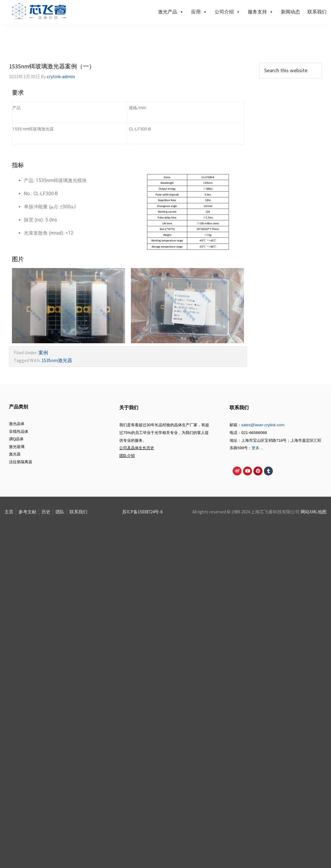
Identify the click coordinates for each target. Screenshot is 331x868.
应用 (199, 12)
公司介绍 (228, 12)
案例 (43, 353)
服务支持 (261, 12)
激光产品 (171, 12)
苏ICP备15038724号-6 (142, 512)
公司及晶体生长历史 (137, 448)
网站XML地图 (314, 512)
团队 (60, 512)
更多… (257, 448)
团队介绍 (127, 456)
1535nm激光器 (57, 360)
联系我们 (317, 12)
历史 (46, 512)
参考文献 (27, 512)
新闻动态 (290, 12)
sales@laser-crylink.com (263, 425)
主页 (9, 512)
